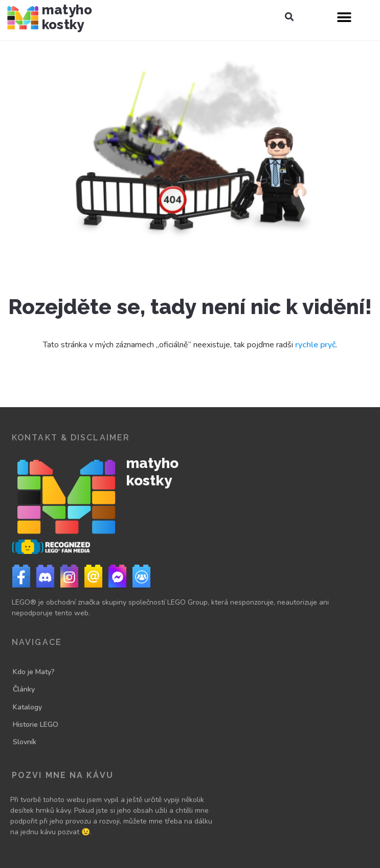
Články (24, 689)
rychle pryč (315, 345)
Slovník (25, 742)
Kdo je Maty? (34, 672)
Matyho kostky (67, 17)
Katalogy (27, 707)
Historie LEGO (36, 725)
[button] (289, 17)
